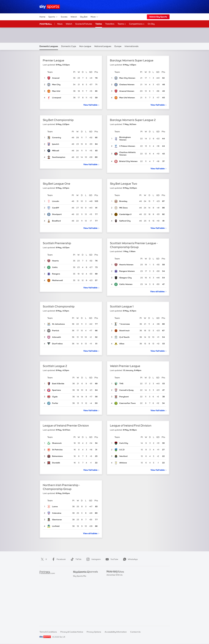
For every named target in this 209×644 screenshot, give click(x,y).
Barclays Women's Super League (132, 60)
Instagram (93, 559)
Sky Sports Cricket (81, 588)
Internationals (132, 46)
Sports (53, 17)
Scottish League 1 (122, 306)
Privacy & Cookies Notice (72, 632)
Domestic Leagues (49, 46)
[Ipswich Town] (61, 144)
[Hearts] (61, 261)
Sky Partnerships (114, 596)
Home (42, 17)
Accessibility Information (116, 632)
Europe (118, 46)
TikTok (76, 559)
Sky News (111, 580)
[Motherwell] (61, 280)
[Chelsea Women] (128, 85)
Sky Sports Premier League (85, 580)
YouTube (111, 559)
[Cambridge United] (128, 214)
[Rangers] (61, 274)
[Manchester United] (61, 91)
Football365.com (47, 588)
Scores (64, 17)
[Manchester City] (61, 85)
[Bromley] (128, 201)
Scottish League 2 (55, 366)
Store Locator (113, 604)
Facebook (58, 559)
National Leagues (103, 46)
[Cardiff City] (61, 208)
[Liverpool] (61, 98)
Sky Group (111, 588)
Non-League (85, 46)
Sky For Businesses (115, 592)
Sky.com (110, 576)
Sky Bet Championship (58, 120)
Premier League (54, 60)
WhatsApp (130, 559)
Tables (99, 24)
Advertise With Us (114, 608)
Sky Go (110, 584)
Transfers (110, 24)
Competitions (137, 24)
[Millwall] (61, 151)
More (94, 17)
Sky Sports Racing (81, 616)
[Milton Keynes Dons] (128, 208)
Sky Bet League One (57, 184)
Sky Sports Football (82, 584)
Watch (74, 17)
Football (46, 24)
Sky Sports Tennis (81, 600)
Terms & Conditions (48, 632)
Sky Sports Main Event (83, 576)
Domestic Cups (69, 46)
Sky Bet (84, 17)
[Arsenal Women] (128, 91)
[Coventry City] (61, 138)
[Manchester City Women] (128, 78)
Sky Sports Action (81, 604)
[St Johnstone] (61, 324)
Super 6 (43, 580)
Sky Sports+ (78, 612)
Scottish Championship (59, 306)
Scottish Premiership (57, 243)
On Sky (151, 24)
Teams (122, 24)
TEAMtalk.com (46, 584)
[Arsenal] (61, 78)
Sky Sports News (81, 608)
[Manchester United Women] (128, 98)
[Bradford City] (61, 221)
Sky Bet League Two (124, 184)
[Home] (50, 7)
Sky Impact (112, 600)
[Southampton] (61, 157)
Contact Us (135, 632)
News (60, 24)
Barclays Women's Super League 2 (133, 120)
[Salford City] (128, 221)
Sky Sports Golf (80, 592)
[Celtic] (61, 267)
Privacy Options (94, 632)
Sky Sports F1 (79, 596)
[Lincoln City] (61, 201)
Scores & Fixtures (84, 24)
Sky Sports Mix (80, 620)
